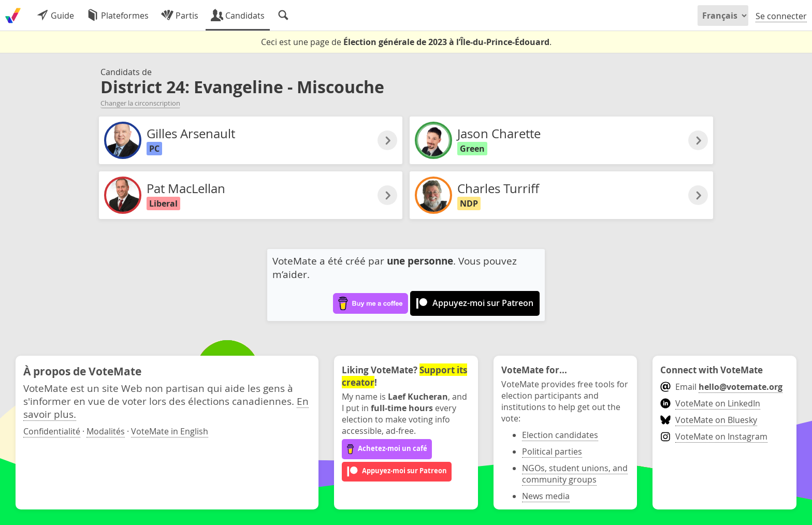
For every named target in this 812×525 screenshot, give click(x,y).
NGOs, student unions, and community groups (575, 474)
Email (721, 387)
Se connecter (781, 16)
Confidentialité (52, 431)
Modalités (106, 431)
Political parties (552, 451)
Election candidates (560, 435)
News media (546, 496)
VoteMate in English (170, 431)
